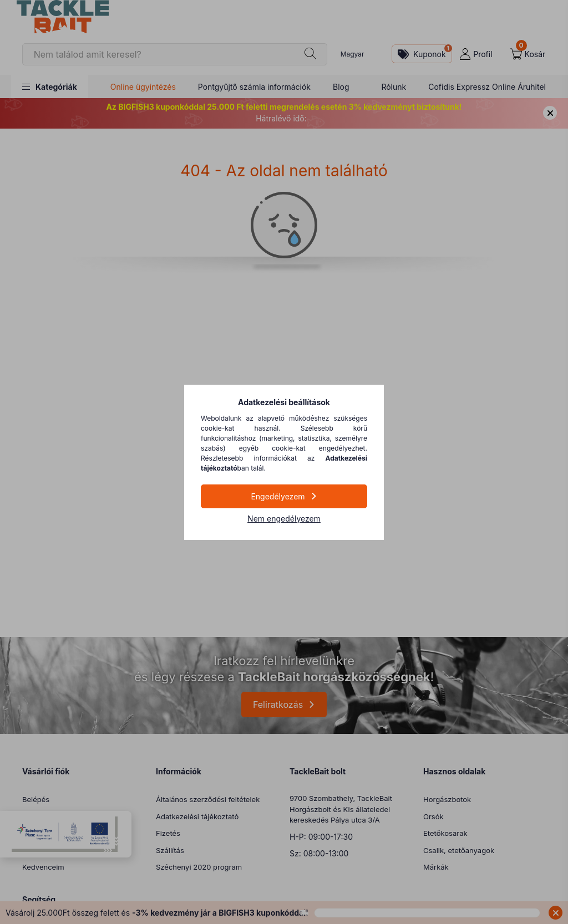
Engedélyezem (278, 496)
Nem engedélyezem (284, 519)
